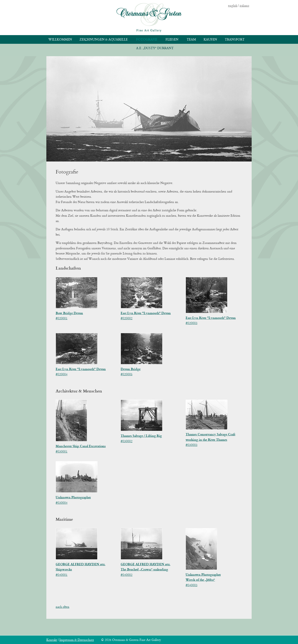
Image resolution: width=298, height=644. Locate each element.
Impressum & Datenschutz (77, 640)
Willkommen (60, 39)
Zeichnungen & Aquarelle (104, 39)
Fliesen (172, 39)
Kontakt (52, 640)
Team (191, 39)
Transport (235, 39)
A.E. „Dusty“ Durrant (155, 48)
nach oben (62, 607)
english (233, 5)
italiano (244, 5)
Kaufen (210, 39)
